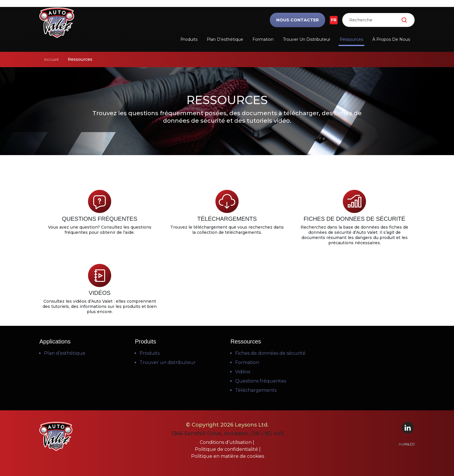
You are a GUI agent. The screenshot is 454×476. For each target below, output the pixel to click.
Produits (189, 39)
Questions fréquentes (261, 381)
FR (334, 20)
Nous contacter (298, 20)
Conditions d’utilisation (226, 442)
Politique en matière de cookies (228, 456)
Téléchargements (256, 390)
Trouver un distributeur (307, 39)
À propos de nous (391, 39)
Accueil (51, 59)
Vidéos (243, 372)
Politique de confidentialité (227, 449)
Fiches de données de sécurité (270, 353)
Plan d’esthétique (225, 39)
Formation (263, 39)
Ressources (351, 39)
